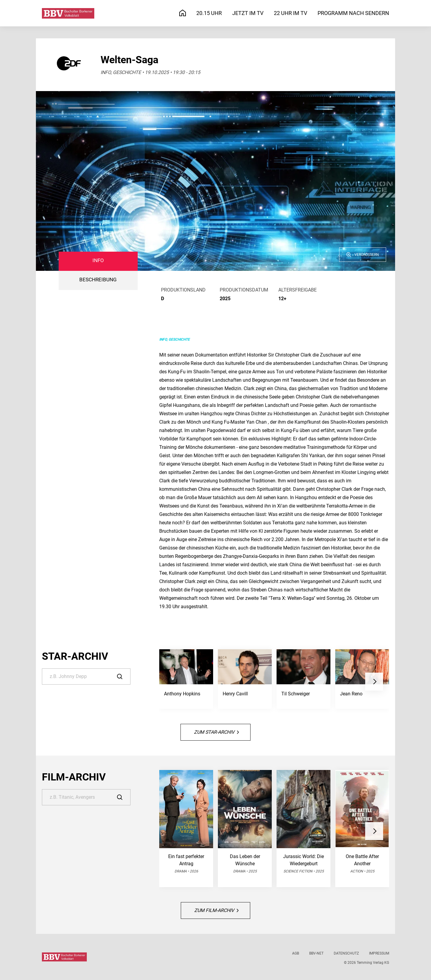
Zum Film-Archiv (216, 910)
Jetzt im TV (248, 13)
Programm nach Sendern (353, 13)
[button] (374, 682)
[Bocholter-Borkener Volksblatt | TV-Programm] (68, 13)
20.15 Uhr (209, 13)
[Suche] (86, 677)
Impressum (379, 953)
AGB (296, 953)
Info (98, 261)
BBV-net (316, 953)
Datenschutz (346, 953)
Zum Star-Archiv (216, 732)
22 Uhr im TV (290, 13)
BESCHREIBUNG (98, 280)
